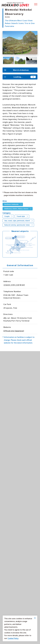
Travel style (21, 216)
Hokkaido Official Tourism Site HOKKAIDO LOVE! (15, 4)
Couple (7, 216)
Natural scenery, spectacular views (17, 225)
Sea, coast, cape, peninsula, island (17, 221)
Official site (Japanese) (14, 331)
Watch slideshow (21, 70)
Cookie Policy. (13, 638)
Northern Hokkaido (11, 204)
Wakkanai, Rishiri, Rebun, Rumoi (16, 209)
